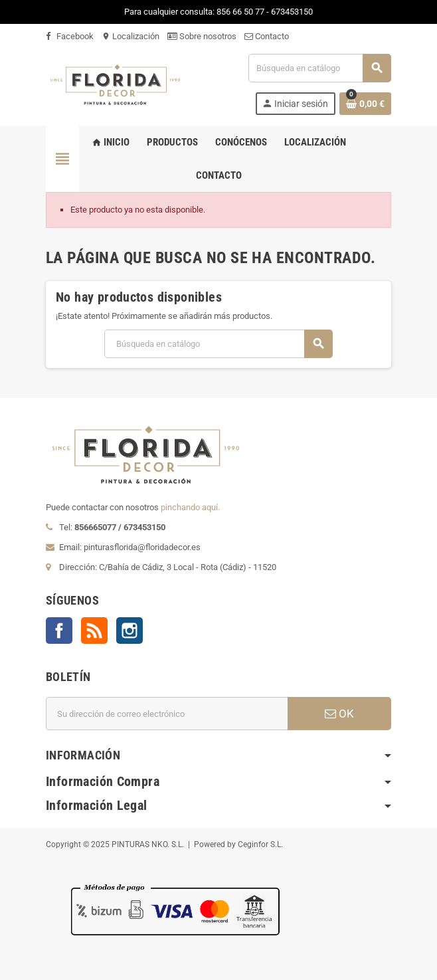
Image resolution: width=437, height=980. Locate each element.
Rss (94, 631)
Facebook (70, 36)
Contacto (267, 36)
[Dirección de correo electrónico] (167, 714)
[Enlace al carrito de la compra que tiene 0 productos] (365, 104)
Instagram (130, 631)
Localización (131, 36)
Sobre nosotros (202, 36)
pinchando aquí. (190, 507)
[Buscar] (319, 68)
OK (339, 714)
